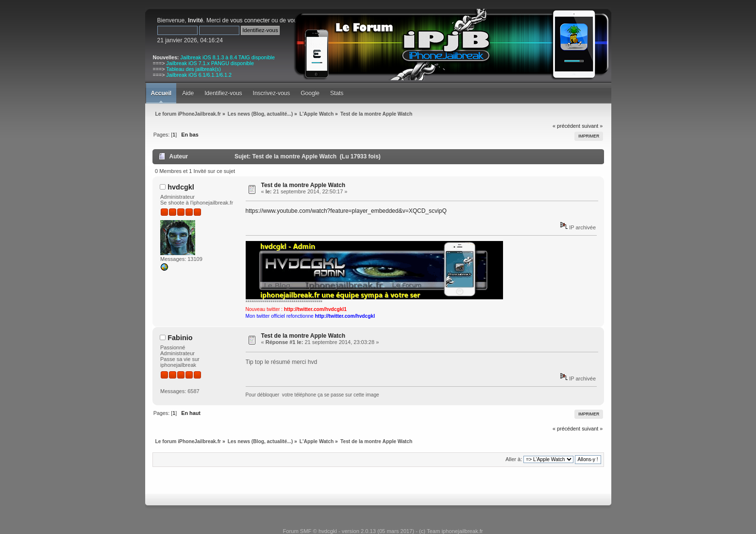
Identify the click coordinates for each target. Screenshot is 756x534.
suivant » (592, 126)
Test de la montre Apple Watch (303, 185)
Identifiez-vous (223, 93)
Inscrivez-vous (272, 93)
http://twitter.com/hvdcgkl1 (315, 309)
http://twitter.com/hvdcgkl (345, 316)
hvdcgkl (181, 187)
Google (310, 93)
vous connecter (250, 20)
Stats (337, 93)
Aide (188, 93)
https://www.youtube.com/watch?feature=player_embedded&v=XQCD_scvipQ (346, 211)
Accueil (161, 93)
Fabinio (180, 338)
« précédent (566, 126)
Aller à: (514, 459)
